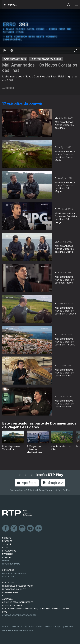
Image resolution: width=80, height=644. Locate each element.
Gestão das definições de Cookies (19, 615)
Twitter (14, 528)
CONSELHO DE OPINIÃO (13, 605)
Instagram (22, 528)
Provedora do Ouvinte (14, 589)
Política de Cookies (33, 627)
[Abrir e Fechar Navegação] (76, 5)
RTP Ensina (8, 554)
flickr (39, 528)
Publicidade (70, 627)
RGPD (5, 612)
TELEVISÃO (7, 544)
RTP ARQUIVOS (9, 551)
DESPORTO (7, 541)
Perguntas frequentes (14, 573)
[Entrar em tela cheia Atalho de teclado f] (75, 50)
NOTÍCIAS (7, 538)
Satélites (7, 596)
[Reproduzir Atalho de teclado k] (5, 50)
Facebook (6, 528)
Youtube (30, 528)
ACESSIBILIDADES (10, 592)
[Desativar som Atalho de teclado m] (12, 50)
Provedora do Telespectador (18, 586)
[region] (40, 31)
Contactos (8, 577)
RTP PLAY (7, 557)
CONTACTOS (8, 583)
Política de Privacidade (12, 627)
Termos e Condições (53, 627)
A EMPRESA (7, 599)
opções (8, 88)
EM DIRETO (7, 561)
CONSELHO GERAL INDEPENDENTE (18, 602)
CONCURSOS (8, 570)
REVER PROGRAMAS (11, 564)
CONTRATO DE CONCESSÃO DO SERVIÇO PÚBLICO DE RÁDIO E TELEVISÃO (36, 609)
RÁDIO (5, 548)
